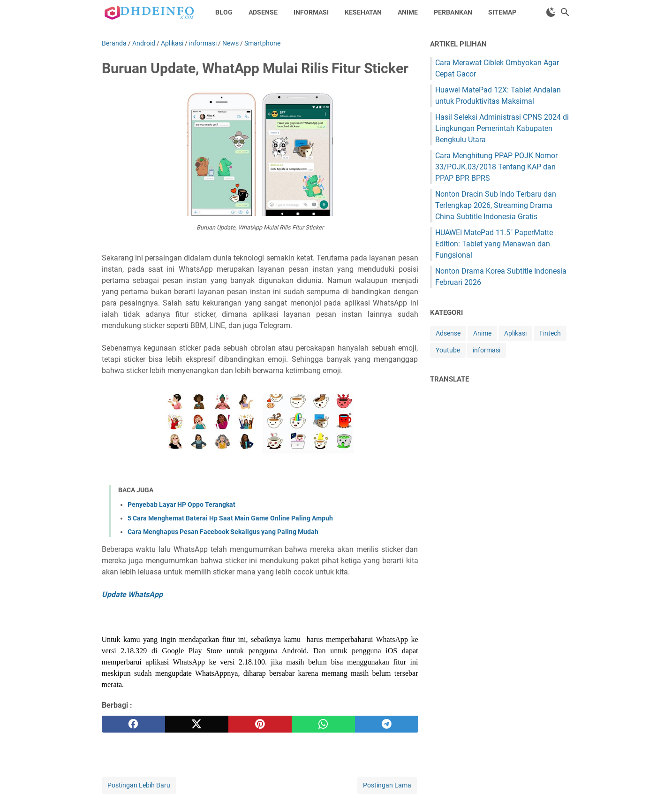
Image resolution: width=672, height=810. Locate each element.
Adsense (263, 12)
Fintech (550, 333)
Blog (224, 12)
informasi (487, 350)
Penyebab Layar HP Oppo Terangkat (181, 504)
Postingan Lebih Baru (139, 785)
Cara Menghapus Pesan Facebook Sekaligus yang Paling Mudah (223, 532)
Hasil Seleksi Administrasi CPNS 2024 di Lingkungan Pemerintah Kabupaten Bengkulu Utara (502, 128)
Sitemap (502, 12)
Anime (408, 12)
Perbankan (453, 12)
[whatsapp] (323, 724)
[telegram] (387, 724)
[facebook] (133, 724)
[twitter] (197, 724)
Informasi (311, 12)
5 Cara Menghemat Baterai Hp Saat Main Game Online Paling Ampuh (230, 518)
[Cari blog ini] (565, 12)
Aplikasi (515, 333)
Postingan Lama (387, 785)
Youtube (448, 350)
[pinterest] (260, 724)
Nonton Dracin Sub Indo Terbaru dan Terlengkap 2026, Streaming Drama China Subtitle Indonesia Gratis (496, 205)
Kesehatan (363, 12)
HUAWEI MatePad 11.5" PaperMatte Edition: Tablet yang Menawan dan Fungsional (494, 244)
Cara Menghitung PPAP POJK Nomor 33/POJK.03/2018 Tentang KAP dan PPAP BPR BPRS (496, 167)
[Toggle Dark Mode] (551, 12)
